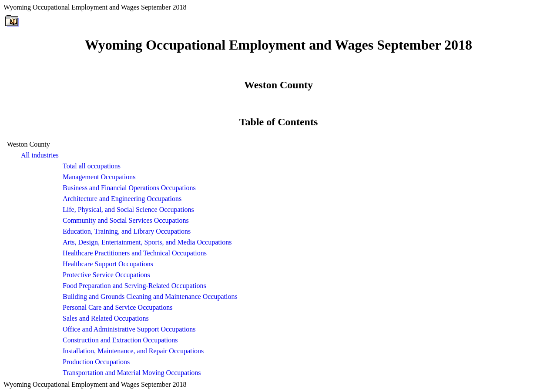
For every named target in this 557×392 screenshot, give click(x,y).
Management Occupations (99, 177)
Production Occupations (96, 362)
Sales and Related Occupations (106, 318)
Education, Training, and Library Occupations (127, 231)
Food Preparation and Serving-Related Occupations (134, 286)
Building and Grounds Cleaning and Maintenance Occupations (150, 297)
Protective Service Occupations (106, 275)
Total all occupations (92, 166)
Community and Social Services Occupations (126, 220)
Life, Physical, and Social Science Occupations (128, 209)
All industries (40, 155)
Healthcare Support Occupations (108, 264)
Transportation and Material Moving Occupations (132, 373)
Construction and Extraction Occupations (120, 340)
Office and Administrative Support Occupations (129, 329)
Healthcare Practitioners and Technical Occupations (135, 253)
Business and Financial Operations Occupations (129, 188)
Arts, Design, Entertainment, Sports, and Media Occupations (147, 242)
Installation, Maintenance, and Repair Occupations (133, 351)
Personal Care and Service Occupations (117, 307)
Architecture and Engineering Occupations (122, 199)
